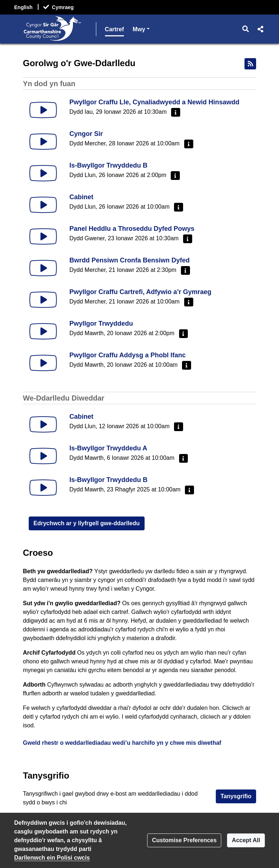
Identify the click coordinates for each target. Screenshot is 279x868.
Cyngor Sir (86, 134)
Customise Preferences (184, 840)
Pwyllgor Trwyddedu (101, 324)
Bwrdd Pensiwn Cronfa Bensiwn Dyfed (130, 260)
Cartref (114, 29)
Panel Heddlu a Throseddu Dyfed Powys (132, 229)
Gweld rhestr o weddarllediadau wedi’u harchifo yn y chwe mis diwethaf (122, 743)
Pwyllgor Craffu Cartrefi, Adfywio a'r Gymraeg (140, 292)
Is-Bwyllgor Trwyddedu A (108, 448)
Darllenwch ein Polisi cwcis (52, 858)
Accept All (246, 840)
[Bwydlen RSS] (250, 64)
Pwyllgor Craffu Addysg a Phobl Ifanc (128, 355)
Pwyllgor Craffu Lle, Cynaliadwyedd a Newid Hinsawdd (154, 102)
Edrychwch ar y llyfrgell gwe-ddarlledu (87, 523)
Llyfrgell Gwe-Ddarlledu (165, 29)
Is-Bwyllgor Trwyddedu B (108, 165)
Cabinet (81, 197)
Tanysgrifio (236, 796)
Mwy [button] (215, 29)
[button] (246, 29)
